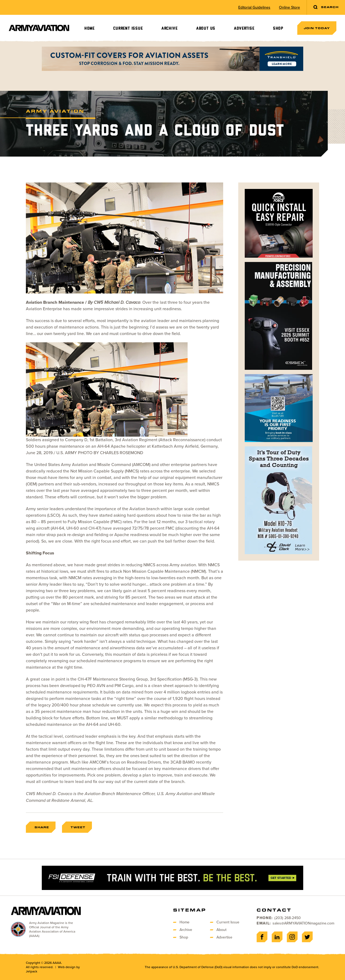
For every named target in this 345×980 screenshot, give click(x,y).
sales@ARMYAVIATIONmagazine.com (303, 923)
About (221, 930)
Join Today (317, 28)
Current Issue (128, 28)
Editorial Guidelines (254, 8)
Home (89, 28)
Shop (278, 28)
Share (42, 827)
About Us (206, 28)
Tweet (78, 827)
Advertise (244, 28)
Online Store (289, 8)
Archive (170, 28)
